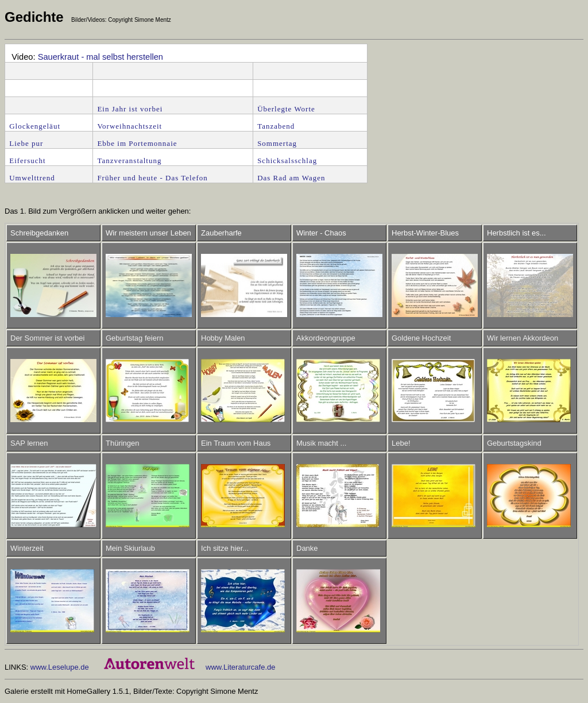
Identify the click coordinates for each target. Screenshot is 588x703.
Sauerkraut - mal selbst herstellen (100, 57)
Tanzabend (276, 126)
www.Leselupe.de (60, 667)
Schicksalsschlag (287, 161)
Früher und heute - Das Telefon (152, 178)
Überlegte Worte (287, 109)
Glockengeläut (35, 126)
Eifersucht (27, 161)
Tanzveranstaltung (129, 161)
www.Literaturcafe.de (240, 667)
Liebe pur (26, 143)
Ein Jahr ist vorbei (130, 109)
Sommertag (277, 143)
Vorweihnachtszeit (129, 126)
